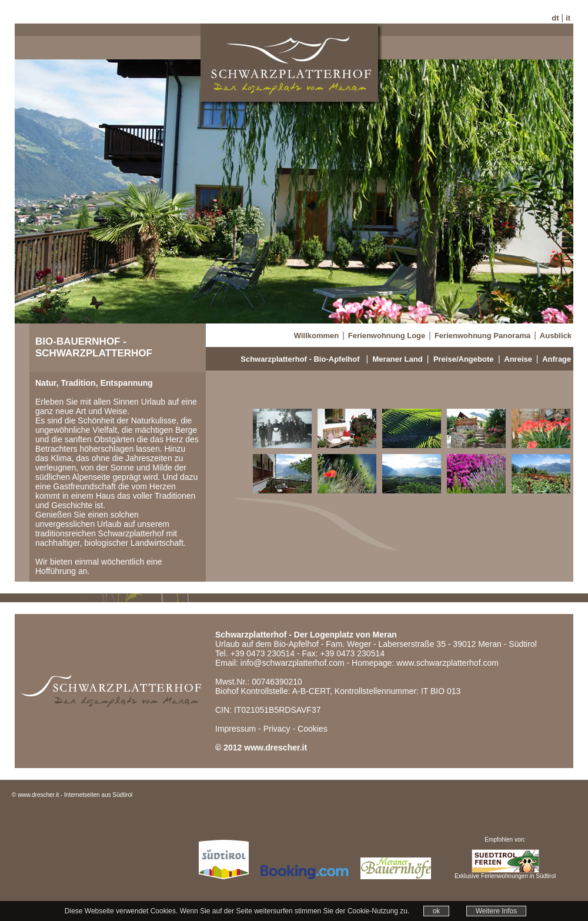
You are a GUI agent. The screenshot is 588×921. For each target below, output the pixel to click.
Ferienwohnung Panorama (482, 336)
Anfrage (557, 359)
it (568, 18)
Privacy (277, 729)
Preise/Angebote (464, 359)
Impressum (235, 729)
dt (555, 18)
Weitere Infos (496, 911)
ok (437, 911)
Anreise (518, 359)
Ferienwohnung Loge (387, 336)
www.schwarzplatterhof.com (447, 663)
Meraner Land (397, 359)
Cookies (313, 729)
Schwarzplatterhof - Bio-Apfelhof (300, 359)
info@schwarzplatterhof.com (293, 663)
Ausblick (556, 336)
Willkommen (316, 336)
